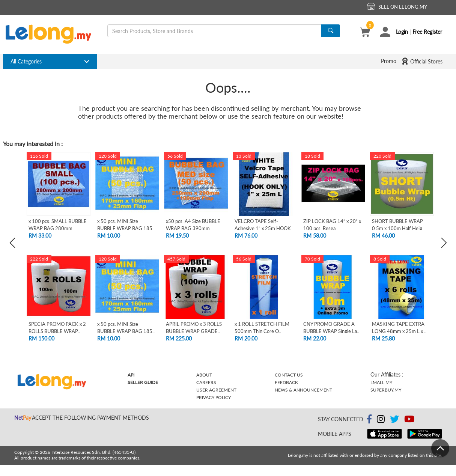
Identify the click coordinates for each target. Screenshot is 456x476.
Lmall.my (381, 382)
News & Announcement (303, 390)
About (204, 375)
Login (402, 32)
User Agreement (216, 390)
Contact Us (289, 375)
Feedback (286, 382)
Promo (389, 61)
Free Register (427, 32)
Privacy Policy (214, 397)
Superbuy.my (386, 390)
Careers (206, 382)
